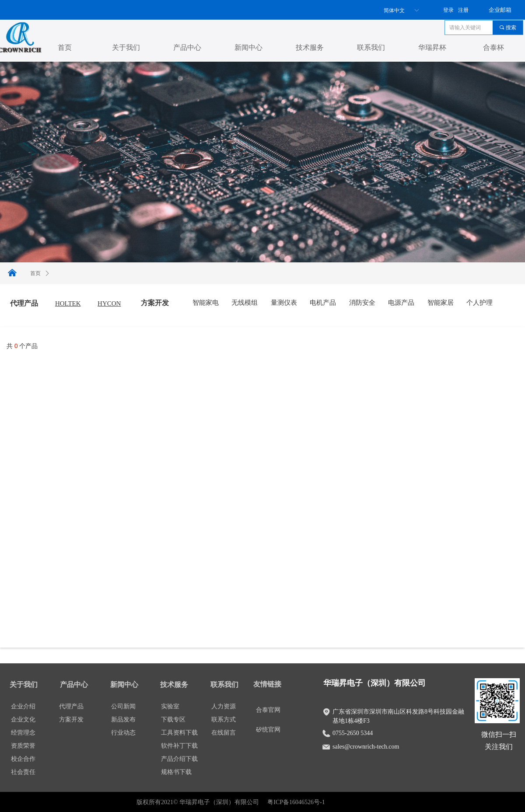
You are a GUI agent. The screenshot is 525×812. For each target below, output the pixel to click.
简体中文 (394, 10)
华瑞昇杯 (432, 47)
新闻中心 (248, 47)
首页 (65, 47)
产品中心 (187, 47)
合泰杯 (493, 47)
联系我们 (371, 47)
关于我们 (126, 47)
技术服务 (310, 47)
